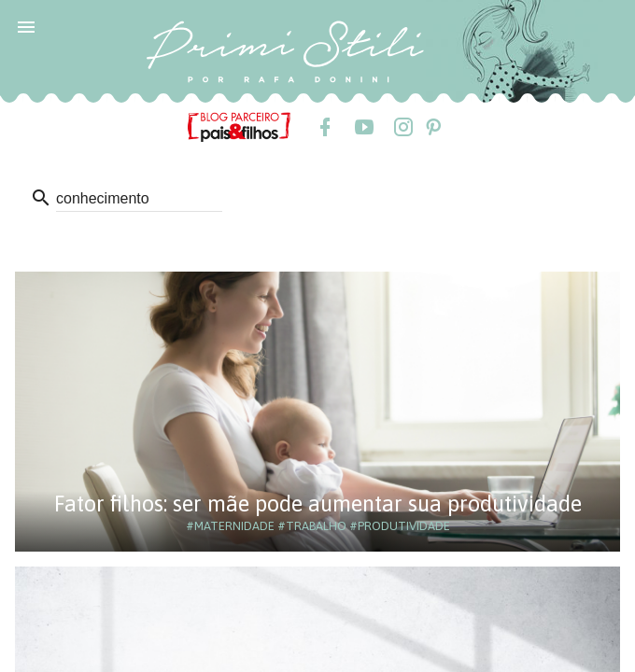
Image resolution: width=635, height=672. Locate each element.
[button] (26, 26)
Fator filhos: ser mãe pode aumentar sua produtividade (318, 504)
